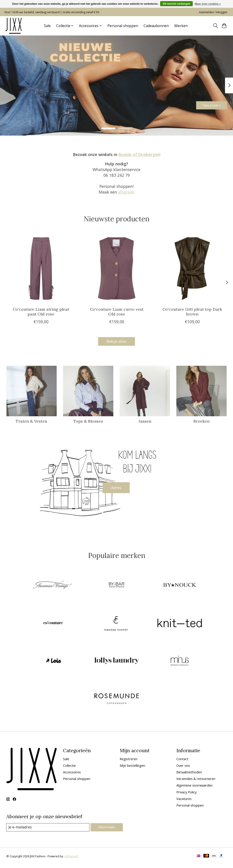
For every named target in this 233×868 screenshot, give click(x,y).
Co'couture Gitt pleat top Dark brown (192, 312)
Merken (181, 26)
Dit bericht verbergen (176, 4)
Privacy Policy (186, 795)
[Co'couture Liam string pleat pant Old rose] (41, 269)
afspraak (126, 192)
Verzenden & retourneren (196, 782)
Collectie (69, 768)
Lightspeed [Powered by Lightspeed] (71, 859)
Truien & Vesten (31, 422)
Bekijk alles (116, 342)
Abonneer (107, 830)
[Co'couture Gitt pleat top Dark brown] (192, 269)
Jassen (145, 422)
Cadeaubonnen (156, 26)
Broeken (201, 422)
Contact (182, 762)
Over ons (183, 768)
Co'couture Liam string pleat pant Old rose (41, 312)
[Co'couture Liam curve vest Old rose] (117, 269)
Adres (116, 489)
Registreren (129, 762)
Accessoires (72, 775)
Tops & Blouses (88, 422)
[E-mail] (48, 830)
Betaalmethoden (189, 775)
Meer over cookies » (208, 4)
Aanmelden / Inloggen (213, 12)
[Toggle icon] (215, 26)
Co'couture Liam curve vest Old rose (116, 312)
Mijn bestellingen (132, 768)
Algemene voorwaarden (194, 788)
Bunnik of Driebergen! (139, 154)
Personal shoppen (123, 26)
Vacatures (184, 802)
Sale (47, 26)
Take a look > (204, 103)
